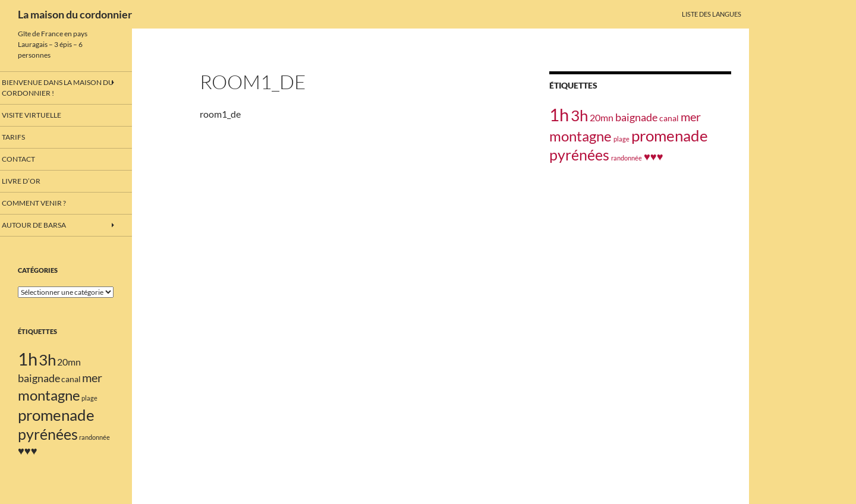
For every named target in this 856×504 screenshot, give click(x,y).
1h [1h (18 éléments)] (559, 114)
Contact (33, 159)
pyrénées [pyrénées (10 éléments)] (579, 155)
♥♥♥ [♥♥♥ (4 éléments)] (654, 156)
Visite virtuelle (44, 114)
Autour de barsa (46, 226)
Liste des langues (712, 14)
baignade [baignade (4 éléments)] (636, 117)
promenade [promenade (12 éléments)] (670, 136)
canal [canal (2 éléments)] (669, 118)
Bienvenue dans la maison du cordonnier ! (62, 87)
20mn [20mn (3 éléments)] (602, 117)
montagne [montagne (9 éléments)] (580, 136)
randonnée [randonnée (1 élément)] (627, 158)
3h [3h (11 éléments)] (579, 115)
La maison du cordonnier (75, 14)
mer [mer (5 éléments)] (691, 116)
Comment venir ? (46, 204)
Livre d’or (35, 182)
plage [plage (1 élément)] (621, 139)
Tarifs (28, 137)
